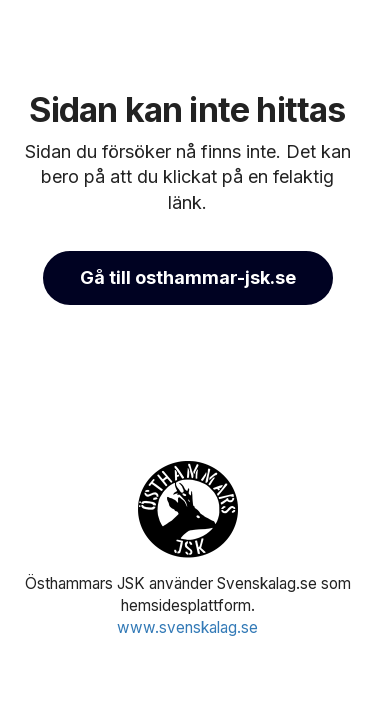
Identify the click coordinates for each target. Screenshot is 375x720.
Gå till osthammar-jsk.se (188, 277)
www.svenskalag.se (187, 627)
